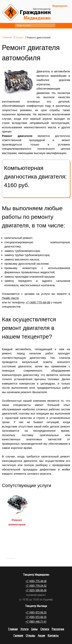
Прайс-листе (10, 298)
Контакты (53, 635)
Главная (13, 629)
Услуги (24, 629)
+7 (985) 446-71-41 (36, 621)
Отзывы (30, 635)
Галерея (18, 635)
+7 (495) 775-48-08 (38, 302)
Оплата (45, 629)
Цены (34, 629)
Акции (41, 635)
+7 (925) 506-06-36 (36, 590)
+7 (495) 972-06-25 (36, 612)
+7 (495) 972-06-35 (36, 617)
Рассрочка (58, 629)
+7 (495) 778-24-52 (36, 586)
